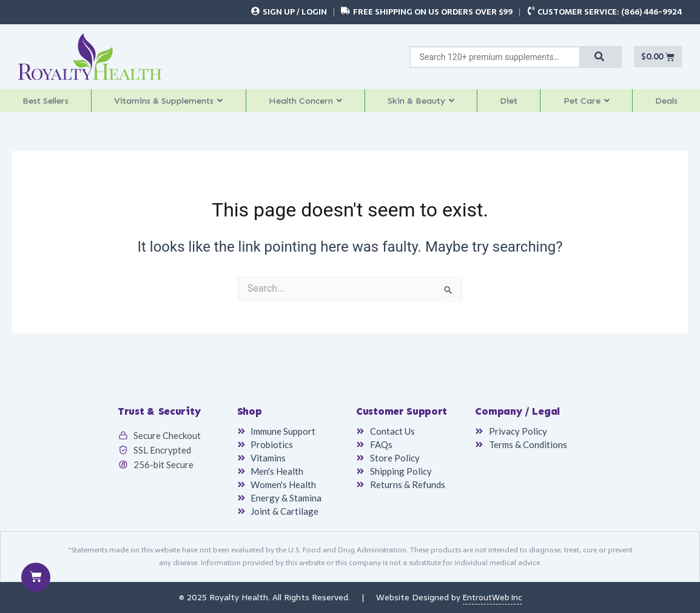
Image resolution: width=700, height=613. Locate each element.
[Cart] (36, 577)
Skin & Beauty (429, 103)
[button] (171, 104)
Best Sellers (46, 103)
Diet (515, 103)
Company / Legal (517, 412)
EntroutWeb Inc (492, 598)
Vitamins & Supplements (172, 103)
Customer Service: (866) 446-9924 (610, 12)
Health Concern (311, 103)
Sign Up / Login (295, 12)
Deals (668, 103)
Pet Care (590, 103)
